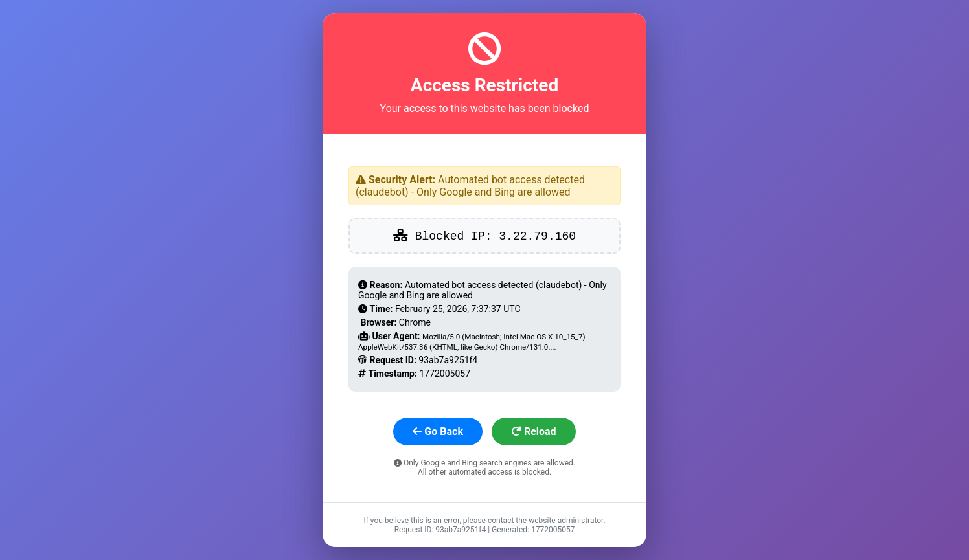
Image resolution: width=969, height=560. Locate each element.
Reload (534, 431)
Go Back (438, 431)
